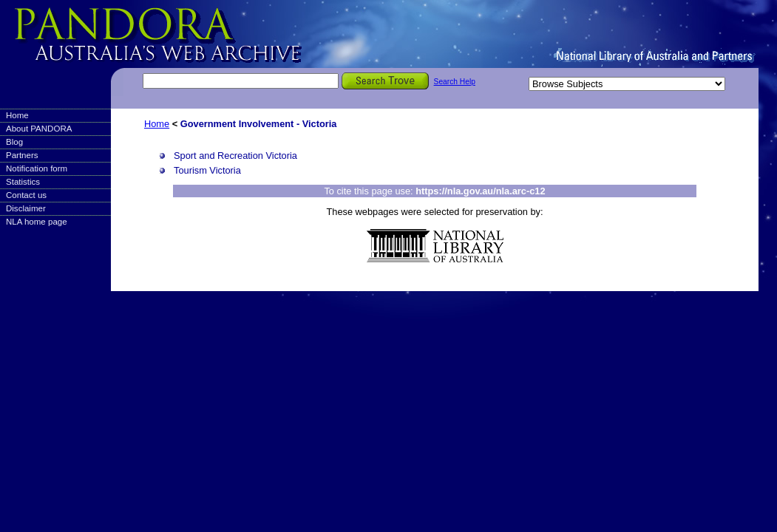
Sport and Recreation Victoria (235, 156)
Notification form (37, 168)
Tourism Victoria (207, 170)
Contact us (26, 195)
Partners (22, 155)
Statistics (23, 182)
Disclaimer (26, 208)
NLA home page (37, 222)
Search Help (455, 82)
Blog (14, 142)
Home (17, 115)
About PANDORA (39, 129)
